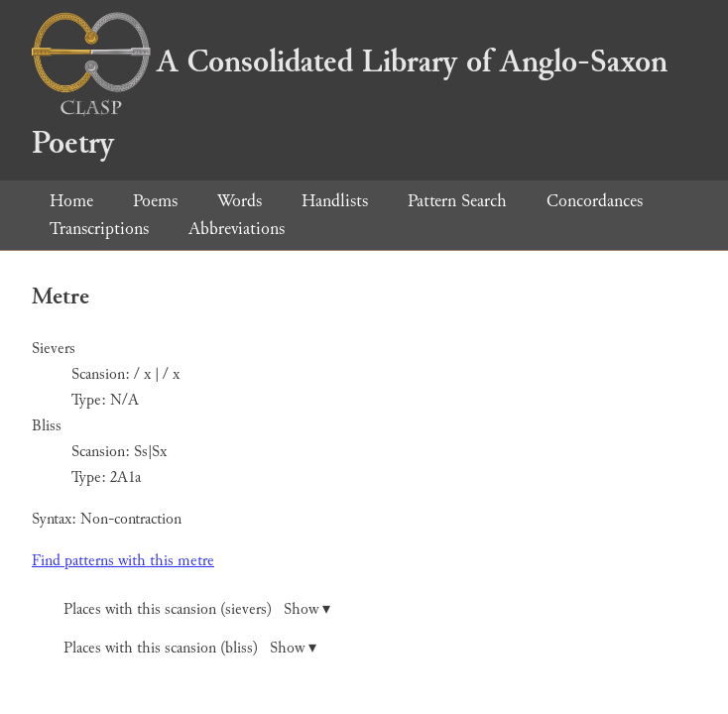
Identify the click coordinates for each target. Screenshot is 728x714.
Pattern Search (457, 201)
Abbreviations (237, 229)
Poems (155, 201)
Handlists (335, 201)
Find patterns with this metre (123, 561)
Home (71, 201)
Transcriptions (99, 229)
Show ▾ (307, 609)
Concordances (595, 201)
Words (240, 201)
